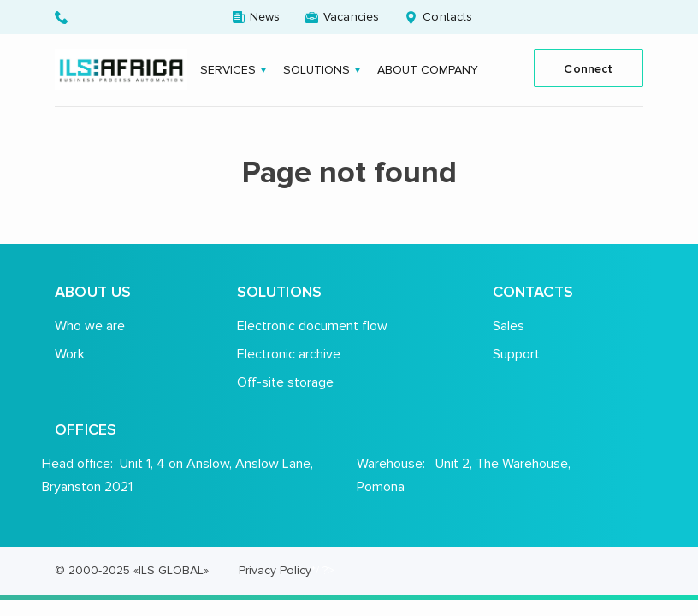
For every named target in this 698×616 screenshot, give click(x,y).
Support (516, 354)
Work (70, 354)
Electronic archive (289, 354)
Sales (509, 326)
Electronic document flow (312, 326)
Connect (588, 68)
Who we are (90, 326)
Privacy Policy (275, 570)
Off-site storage (285, 382)
